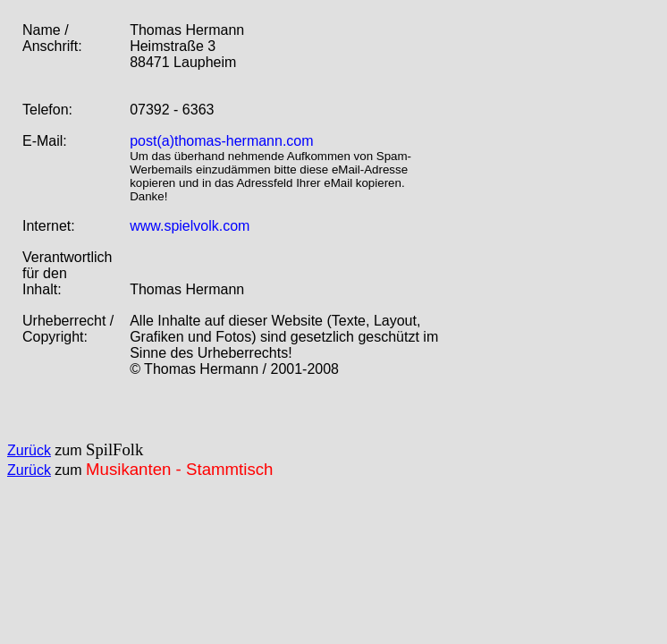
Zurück (29, 450)
